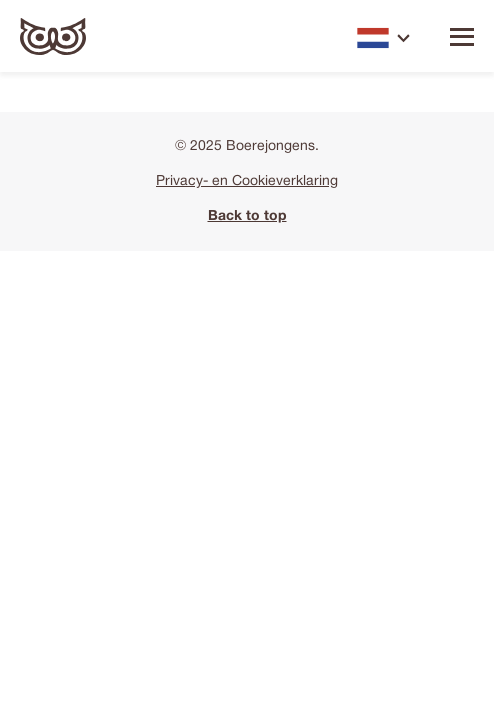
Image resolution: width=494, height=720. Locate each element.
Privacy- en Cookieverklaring (247, 181)
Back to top (247, 216)
